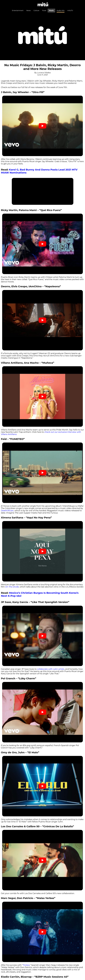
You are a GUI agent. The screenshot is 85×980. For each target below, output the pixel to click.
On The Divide (12, 587)
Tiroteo (26, 965)
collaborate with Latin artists (50, 669)
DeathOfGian (7, 511)
